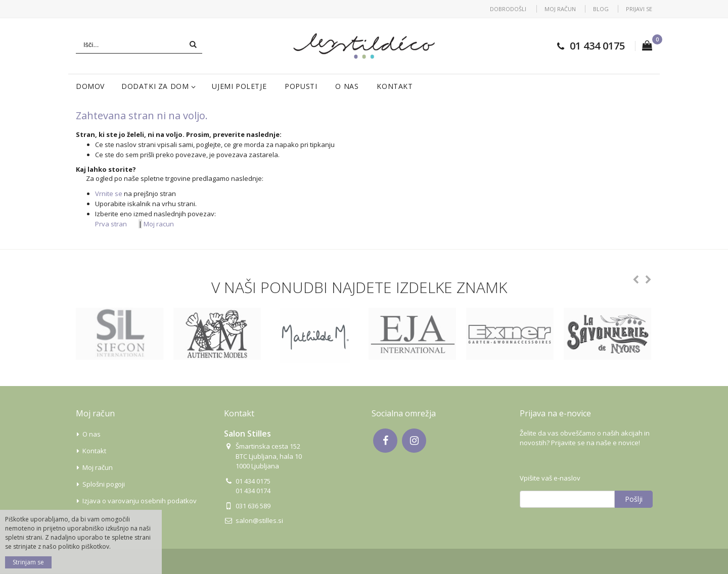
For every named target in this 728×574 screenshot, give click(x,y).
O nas (347, 86)
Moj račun (560, 9)
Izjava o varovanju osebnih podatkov (140, 501)
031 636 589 (253, 506)
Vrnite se (109, 194)
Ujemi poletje (239, 86)
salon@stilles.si (259, 520)
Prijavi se (639, 9)
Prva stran (111, 224)
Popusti (301, 86)
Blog (601, 9)
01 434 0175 (597, 46)
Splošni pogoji (104, 484)
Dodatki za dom (155, 86)
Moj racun (159, 224)
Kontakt (395, 86)
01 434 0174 (253, 491)
